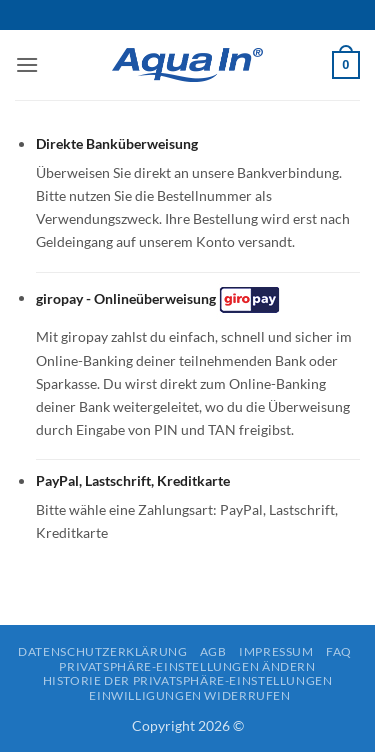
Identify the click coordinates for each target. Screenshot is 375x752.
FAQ (339, 651)
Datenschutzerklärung (102, 651)
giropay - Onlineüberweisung (159, 300)
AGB (213, 651)
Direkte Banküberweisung (117, 143)
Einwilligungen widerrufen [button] (189, 695)
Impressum (276, 651)
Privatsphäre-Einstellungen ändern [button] (187, 666)
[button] (27, 64)
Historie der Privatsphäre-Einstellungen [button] (188, 680)
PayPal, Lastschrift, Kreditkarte (133, 480)
